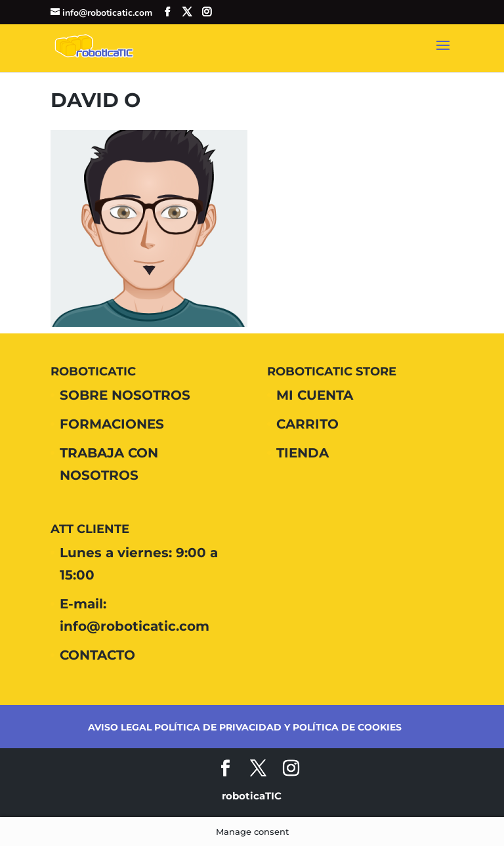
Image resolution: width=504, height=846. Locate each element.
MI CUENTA (315, 395)
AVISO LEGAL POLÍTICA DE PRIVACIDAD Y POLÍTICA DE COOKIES (245, 727)
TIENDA (303, 453)
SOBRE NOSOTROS (125, 395)
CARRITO (307, 424)
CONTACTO (97, 655)
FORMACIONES (112, 424)
